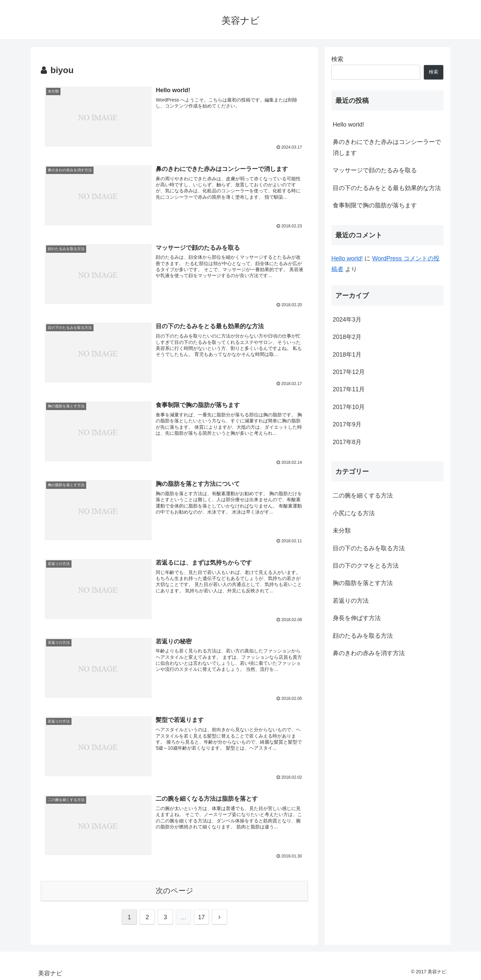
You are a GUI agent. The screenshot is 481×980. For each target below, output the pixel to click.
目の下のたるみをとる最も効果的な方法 (387, 188)
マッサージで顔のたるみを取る (375, 170)
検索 (337, 59)
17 (201, 916)
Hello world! (348, 125)
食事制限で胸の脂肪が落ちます (375, 205)
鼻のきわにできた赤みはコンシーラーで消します (387, 147)
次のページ (175, 889)
